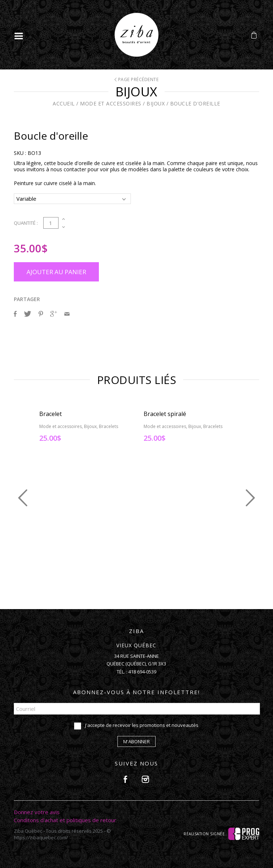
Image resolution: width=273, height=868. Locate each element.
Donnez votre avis (37, 812)
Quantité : (26, 223)
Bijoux (156, 103)
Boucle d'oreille (195, 103)
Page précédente (137, 79)
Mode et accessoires (111, 103)
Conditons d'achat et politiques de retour (65, 820)
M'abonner (136, 741)
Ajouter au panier (56, 272)
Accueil (64, 103)
